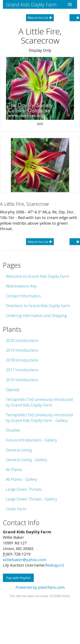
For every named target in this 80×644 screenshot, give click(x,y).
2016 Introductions (22, 380)
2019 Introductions (22, 350)
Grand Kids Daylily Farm (31, 4)
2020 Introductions (22, 340)
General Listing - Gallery (26, 460)
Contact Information (23, 296)
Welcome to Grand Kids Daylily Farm (37, 276)
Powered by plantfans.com (40, 587)
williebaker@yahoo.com (25, 560)
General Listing (19, 450)
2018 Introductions (22, 360)
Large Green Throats (24, 489)
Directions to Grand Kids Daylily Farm (38, 306)
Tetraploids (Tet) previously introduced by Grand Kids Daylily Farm (39, 402)
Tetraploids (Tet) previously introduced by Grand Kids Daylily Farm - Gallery (39, 418)
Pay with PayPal (18, 578)
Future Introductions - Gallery (31, 440)
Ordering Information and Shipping (36, 316)
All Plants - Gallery (22, 479)
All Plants (14, 470)
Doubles (13, 430)
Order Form (16, 509)
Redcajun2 (55, 565)
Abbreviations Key (21, 286)
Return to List (40, 18)
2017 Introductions (22, 370)
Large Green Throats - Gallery (31, 499)
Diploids (13, 390)
